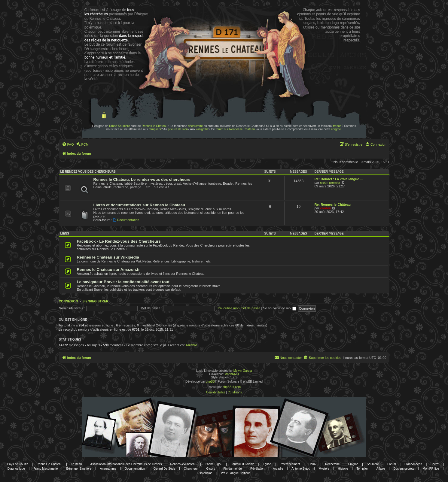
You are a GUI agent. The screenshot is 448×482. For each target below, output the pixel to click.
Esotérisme (205, 473)
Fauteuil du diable (243, 464)
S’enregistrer (95, 301)
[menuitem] (68, 144)
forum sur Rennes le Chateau (235, 129)
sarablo (191, 345)
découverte (195, 126)
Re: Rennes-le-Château (333, 205)
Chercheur (191, 469)
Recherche (332, 464)
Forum (392, 464)
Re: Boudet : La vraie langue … (339, 179)
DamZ (313, 464)
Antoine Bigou (301, 469)
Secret (435, 464)
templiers (155, 129)
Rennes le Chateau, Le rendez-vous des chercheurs (142, 179)
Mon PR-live (431, 469)
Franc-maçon (413, 464)
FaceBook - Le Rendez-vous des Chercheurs (119, 241)
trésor (337, 126)
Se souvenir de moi (279, 308)
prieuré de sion (178, 129)
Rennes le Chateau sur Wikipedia (108, 257)
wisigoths (202, 129)
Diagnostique (16, 469)
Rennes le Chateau (154, 126)
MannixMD (232, 374)
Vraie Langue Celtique (236, 473)
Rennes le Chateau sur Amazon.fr (108, 270)
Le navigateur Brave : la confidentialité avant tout (123, 282)
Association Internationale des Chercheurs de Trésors (126, 464)
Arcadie (278, 469)
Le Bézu (76, 464)
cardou (326, 208)
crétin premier (330, 183)
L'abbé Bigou (213, 464)
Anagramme (108, 469)
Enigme (353, 464)
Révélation (257, 469)
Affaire (381, 469)
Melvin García (243, 371)
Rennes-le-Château (183, 464)
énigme (336, 129)
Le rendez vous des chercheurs (88, 172)
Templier (362, 469)
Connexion (69, 301)
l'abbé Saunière (119, 126)
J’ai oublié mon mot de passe (239, 308)
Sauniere (373, 464)
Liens (65, 233)
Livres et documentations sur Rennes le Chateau (139, 205)
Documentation (126, 220)
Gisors (211, 469)
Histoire (343, 469)
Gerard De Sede (165, 469)
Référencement (290, 464)
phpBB (210, 382)
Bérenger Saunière (79, 469)
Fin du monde (233, 469)
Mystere (324, 469)
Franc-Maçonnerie (46, 469)
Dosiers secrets (404, 469)
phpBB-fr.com (232, 387)
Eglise (267, 464)
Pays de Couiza (18, 464)
